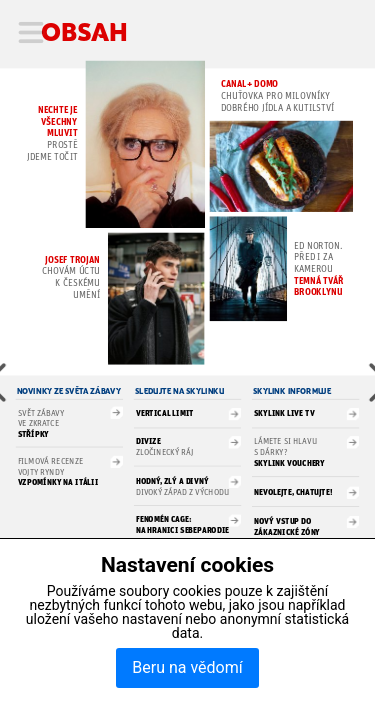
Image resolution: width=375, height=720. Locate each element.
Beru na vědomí (187, 667)
